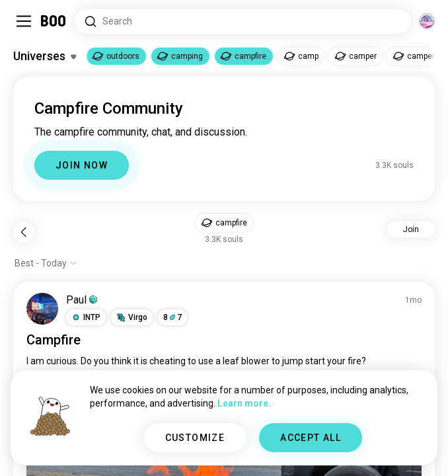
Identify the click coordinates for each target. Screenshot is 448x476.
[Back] (24, 232)
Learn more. (244, 403)
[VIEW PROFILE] (42, 309)
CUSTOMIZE (195, 438)
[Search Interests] (243, 21)
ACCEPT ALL (311, 438)
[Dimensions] (427, 21)
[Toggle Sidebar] (24, 21)
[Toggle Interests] (45, 56)
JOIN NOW (82, 165)
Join (411, 229)
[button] (224, 223)
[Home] (54, 21)
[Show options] (46, 263)
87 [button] (172, 317)
